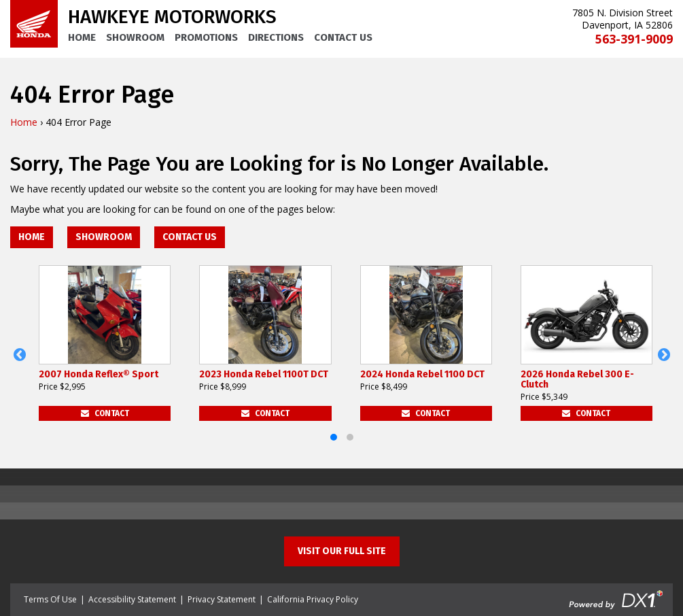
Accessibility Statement (132, 599)
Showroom (135, 37)
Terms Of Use (50, 599)
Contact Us (343, 37)
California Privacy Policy (313, 599)
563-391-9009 (634, 39)
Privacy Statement (222, 599)
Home (82, 37)
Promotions (206, 37)
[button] (19, 355)
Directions (276, 37)
